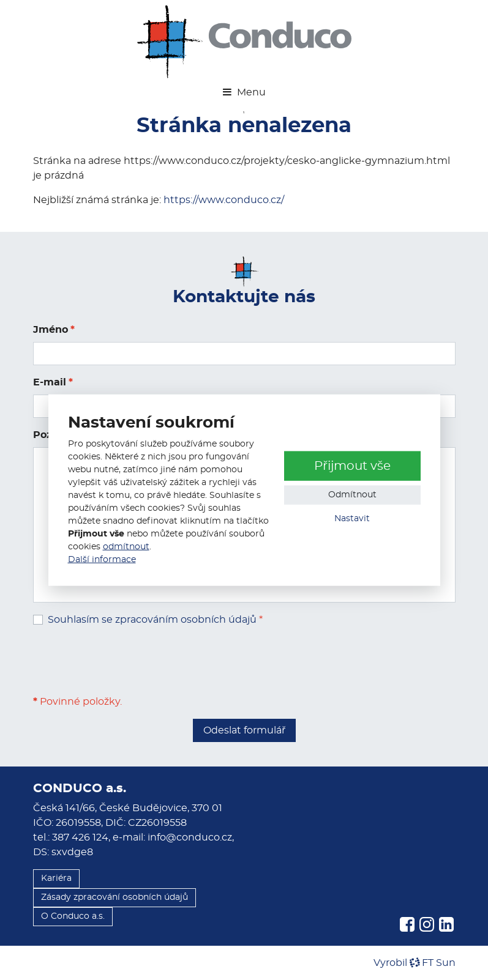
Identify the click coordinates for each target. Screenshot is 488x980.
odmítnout (126, 546)
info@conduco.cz (190, 837)
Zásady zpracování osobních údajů (114, 897)
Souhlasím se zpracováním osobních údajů (152, 620)
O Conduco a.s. (73, 916)
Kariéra (56, 878)
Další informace (102, 559)
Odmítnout (352, 495)
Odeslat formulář (244, 730)
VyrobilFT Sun (415, 963)
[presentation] (126, 661)
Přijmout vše (352, 466)
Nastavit (352, 519)
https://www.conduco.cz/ (224, 200)
